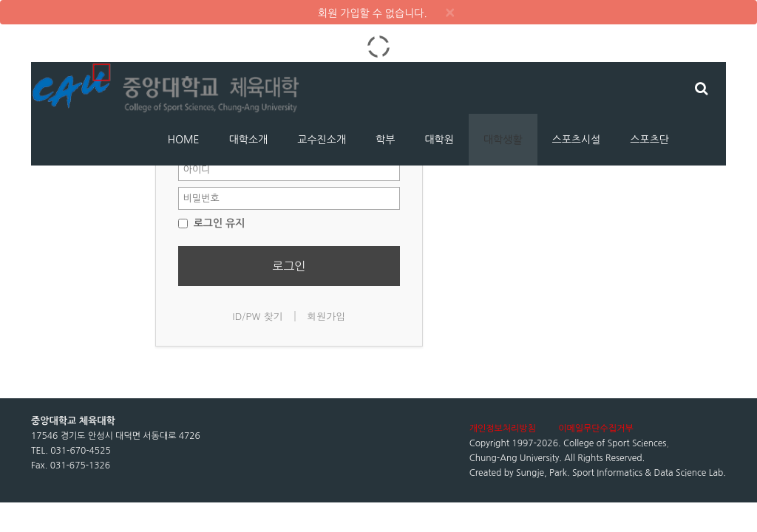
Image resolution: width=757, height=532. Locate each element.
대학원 (439, 140)
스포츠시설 (577, 140)
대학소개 (249, 140)
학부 (385, 140)
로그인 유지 (212, 223)
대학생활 (503, 140)
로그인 (289, 266)
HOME (184, 140)
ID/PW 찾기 (258, 316)
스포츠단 (649, 140)
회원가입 (326, 316)
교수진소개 (322, 140)
